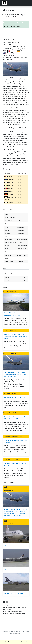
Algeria (9, 176)
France (9, 188)
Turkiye (9, 194)
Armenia (9, 179)
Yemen (9, 203)
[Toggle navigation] (29, 3)
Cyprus (9, 182)
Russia (9, 191)
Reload (25, 642)
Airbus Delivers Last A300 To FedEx (15, 398)
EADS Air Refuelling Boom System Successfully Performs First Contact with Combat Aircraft (15, 374)
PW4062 (7, 280)
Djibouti (9, 185)
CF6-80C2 (8, 277)
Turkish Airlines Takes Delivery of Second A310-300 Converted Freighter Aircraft (16, 336)
